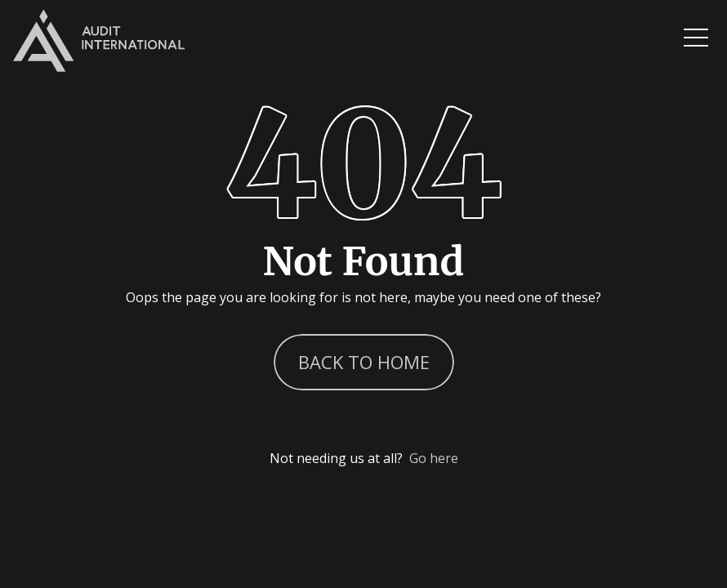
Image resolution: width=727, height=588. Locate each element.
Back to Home (364, 362)
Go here (434, 458)
